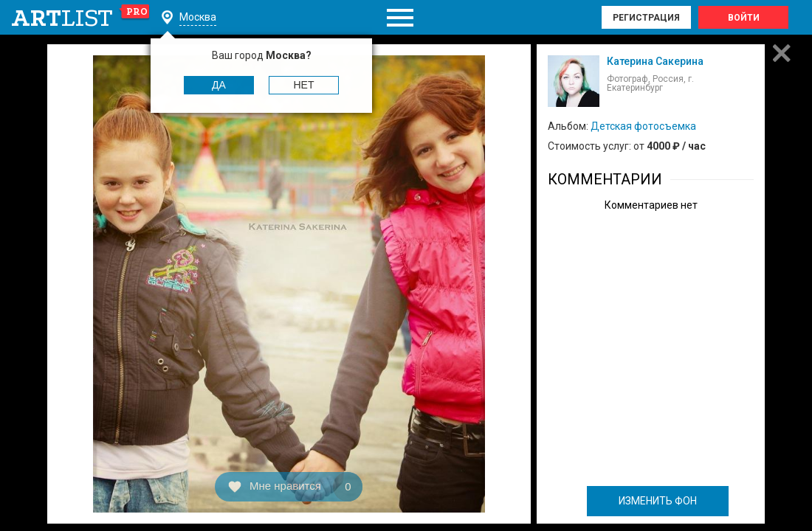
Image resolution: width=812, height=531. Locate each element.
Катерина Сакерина (655, 61)
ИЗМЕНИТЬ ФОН (658, 501)
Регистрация (646, 18)
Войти (744, 18)
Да (219, 85)
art (81, 18)
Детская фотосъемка (643, 126)
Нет (304, 85)
